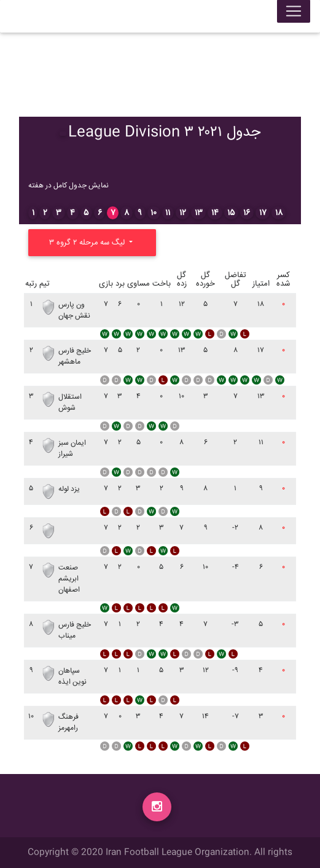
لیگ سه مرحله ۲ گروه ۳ (88, 243)
